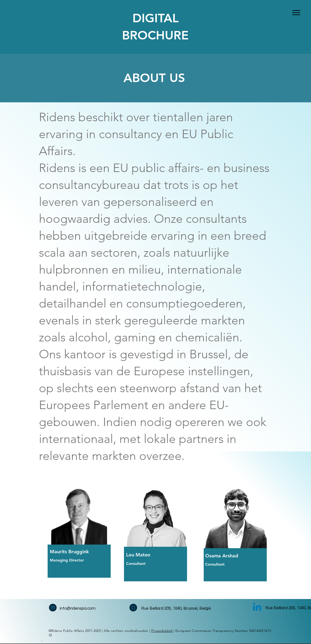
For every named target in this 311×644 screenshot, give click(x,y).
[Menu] (296, 12)
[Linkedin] (257, 608)
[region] (93, 532)
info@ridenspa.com (78, 608)
